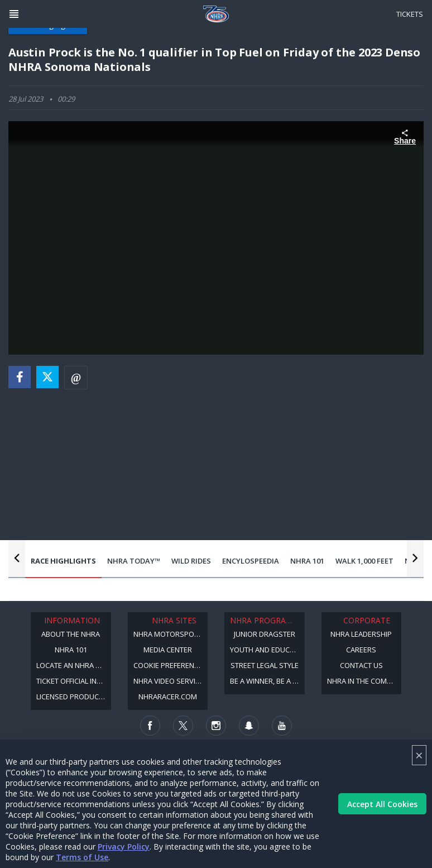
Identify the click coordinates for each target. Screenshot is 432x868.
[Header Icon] (14, 14)
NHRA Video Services (171, 681)
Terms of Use (82, 857)
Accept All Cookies (382, 804)
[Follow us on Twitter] (183, 726)
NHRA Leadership (361, 634)
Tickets (410, 14)
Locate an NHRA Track (74, 665)
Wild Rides (191, 561)
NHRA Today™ (134, 561)
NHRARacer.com (168, 697)
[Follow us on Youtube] (282, 726)
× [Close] (419, 755)
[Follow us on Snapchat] (249, 726)
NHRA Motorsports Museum (171, 634)
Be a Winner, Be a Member (267, 681)
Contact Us (361, 665)
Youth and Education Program (267, 650)
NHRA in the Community (364, 681)
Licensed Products (72, 697)
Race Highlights (63, 561)
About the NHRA (71, 634)
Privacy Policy (124, 846)
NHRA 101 (307, 561)
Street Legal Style (265, 665)
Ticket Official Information (74, 681)
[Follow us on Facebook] (150, 726)
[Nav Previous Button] (17, 558)
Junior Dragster (265, 634)
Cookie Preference (168, 665)
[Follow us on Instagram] (216, 726)
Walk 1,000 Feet (364, 561)
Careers (361, 650)
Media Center (168, 650)
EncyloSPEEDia (251, 561)
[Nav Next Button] (415, 558)
